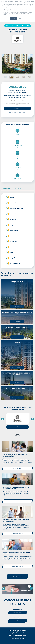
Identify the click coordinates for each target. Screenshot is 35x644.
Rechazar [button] (21, 18)
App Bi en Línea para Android (18, 630)
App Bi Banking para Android (17, 636)
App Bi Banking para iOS (17, 638)
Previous (2, 419)
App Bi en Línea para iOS (18, 633)
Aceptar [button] (13, 18)
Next (33, 419)
